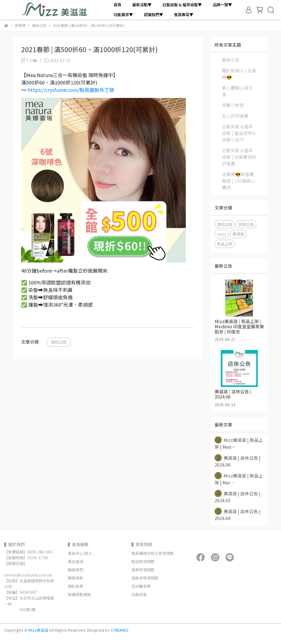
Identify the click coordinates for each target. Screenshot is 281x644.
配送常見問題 (143, 561)
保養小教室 (233, 105)
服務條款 (75, 578)
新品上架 (225, 244)
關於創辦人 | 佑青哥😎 (239, 74)
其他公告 (59, 342)
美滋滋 (238, 234)
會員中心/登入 (80, 553)
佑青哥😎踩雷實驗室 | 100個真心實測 (238, 181)
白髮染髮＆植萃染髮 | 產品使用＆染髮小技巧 (239, 133)
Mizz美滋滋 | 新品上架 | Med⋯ (239, 443)
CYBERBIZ (120, 630)
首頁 (117, 5)
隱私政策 (75, 586)
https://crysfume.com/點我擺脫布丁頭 (71, 90)
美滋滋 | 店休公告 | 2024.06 (238, 461)
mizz (222, 234)
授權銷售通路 (79, 594)
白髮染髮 (139, 594)
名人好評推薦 (235, 116)
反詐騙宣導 (141, 586)
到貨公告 (246, 224)
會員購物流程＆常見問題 (153, 553)
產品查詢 (75, 561)
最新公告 (231, 60)
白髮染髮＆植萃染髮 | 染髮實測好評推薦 (239, 157)
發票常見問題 (143, 570)
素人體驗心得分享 (237, 91)
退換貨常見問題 (145, 578)
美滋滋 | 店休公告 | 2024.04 (238, 515)
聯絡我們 (75, 570)
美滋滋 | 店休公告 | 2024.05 (238, 497)
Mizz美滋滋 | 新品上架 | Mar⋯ (239, 479)
